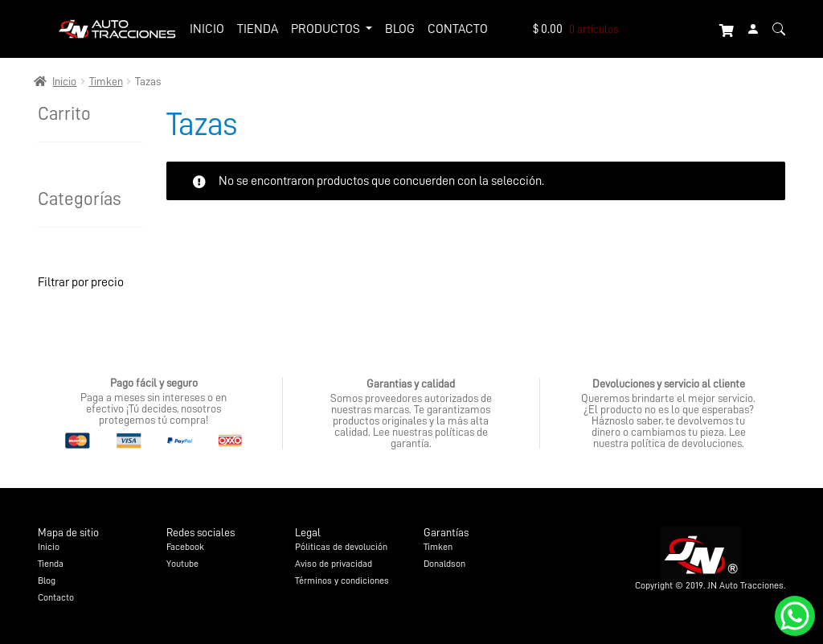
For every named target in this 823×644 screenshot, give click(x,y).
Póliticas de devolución (341, 547)
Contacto (458, 28)
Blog (400, 28)
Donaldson (444, 564)
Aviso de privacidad (334, 564)
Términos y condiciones (342, 580)
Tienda (258, 28)
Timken (106, 81)
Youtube (182, 564)
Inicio (207, 28)
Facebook (185, 547)
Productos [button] (327, 28)
